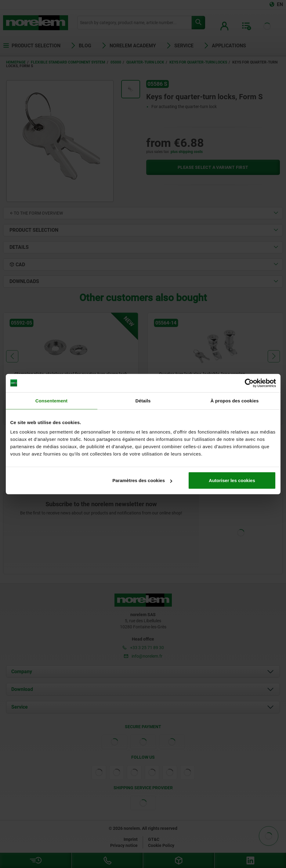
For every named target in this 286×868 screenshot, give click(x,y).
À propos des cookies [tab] (235, 400)
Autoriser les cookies (232, 480)
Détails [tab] (143, 400)
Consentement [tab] (51, 400)
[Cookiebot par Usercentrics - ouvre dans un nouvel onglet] (249, 383)
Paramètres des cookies (142, 480)
